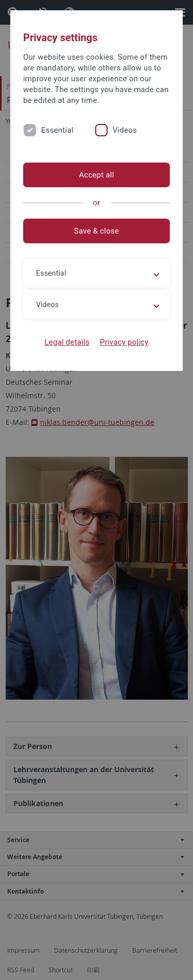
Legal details (67, 342)
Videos (125, 130)
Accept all (96, 175)
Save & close (97, 231)
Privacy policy (124, 342)
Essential (57, 130)
